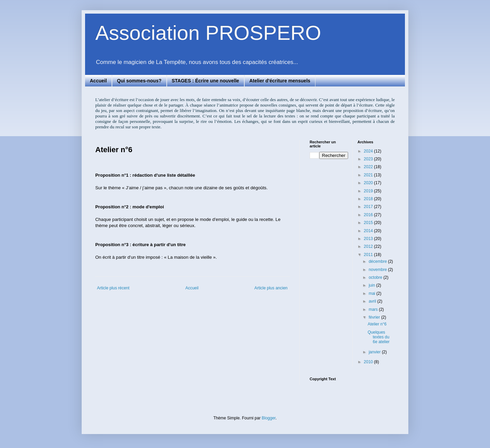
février (375, 317)
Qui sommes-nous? (139, 81)
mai (372, 293)
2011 (369, 255)
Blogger (269, 418)
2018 (369, 199)
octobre (376, 277)
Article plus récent (113, 288)
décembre (378, 261)
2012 (369, 246)
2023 (369, 159)
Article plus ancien (271, 288)
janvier (375, 352)
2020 (369, 183)
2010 (369, 362)
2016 (369, 215)
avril (373, 301)
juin (372, 285)
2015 (369, 223)
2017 (369, 207)
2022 (369, 167)
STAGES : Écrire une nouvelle (206, 81)
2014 (369, 231)
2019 (369, 191)
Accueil (98, 81)
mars (374, 309)
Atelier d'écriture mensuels (280, 81)
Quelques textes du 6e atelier (378, 337)
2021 (369, 175)
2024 (369, 151)
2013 (369, 239)
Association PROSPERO (208, 33)
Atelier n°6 (377, 324)
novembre (378, 270)
